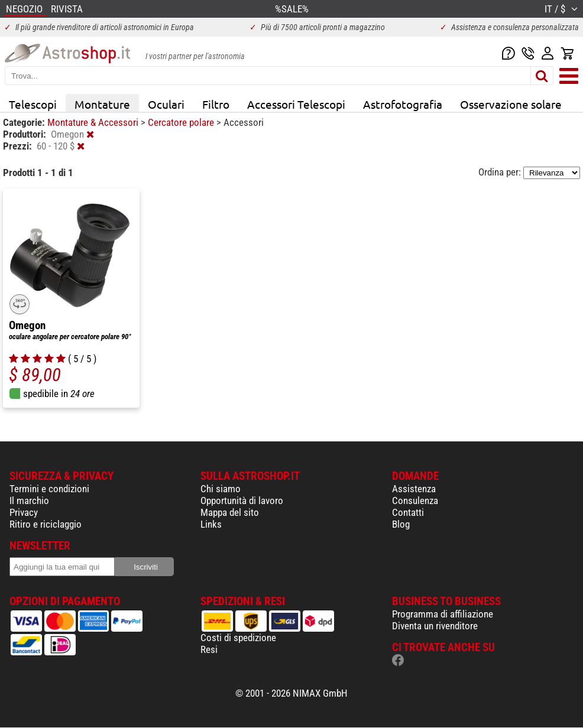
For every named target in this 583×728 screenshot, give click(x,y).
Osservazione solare (511, 104)
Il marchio (29, 500)
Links (211, 524)
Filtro (216, 104)
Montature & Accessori (94, 122)
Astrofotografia (403, 104)
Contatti (408, 512)
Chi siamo (221, 489)
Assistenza (414, 489)
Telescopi (33, 104)
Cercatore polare (182, 122)
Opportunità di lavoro (242, 500)
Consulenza (415, 500)
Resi (209, 649)
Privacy (24, 512)
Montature (102, 104)
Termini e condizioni (49, 489)
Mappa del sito (230, 512)
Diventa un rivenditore (435, 626)
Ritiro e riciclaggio (46, 524)
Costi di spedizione (238, 638)
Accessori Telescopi (296, 104)
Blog (401, 524)
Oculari (166, 104)
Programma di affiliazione (443, 614)
